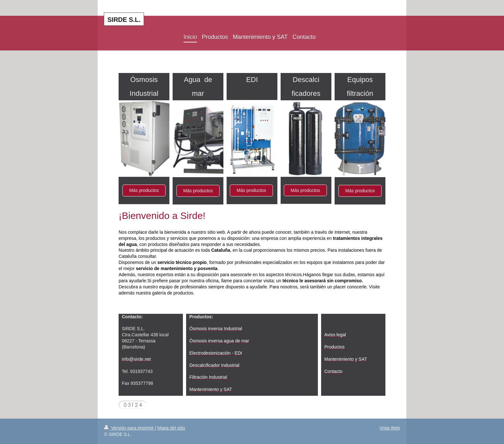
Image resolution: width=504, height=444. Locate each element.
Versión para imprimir (130, 428)
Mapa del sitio (171, 428)
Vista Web (390, 428)
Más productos (144, 190)
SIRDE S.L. (124, 20)
